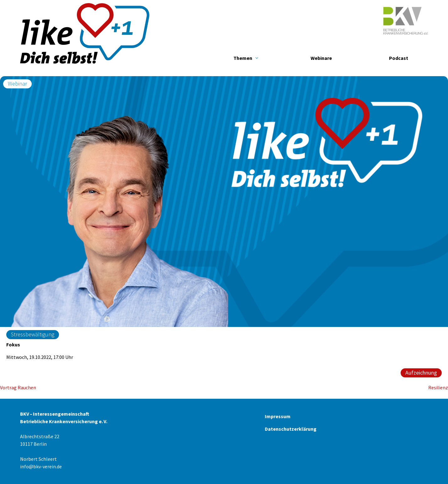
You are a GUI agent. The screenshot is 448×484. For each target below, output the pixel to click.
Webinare (321, 58)
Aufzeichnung (421, 373)
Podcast (399, 58)
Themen (243, 58)
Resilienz (438, 387)
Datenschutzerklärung (291, 429)
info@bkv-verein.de (41, 466)
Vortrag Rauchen (18, 387)
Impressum (278, 416)
